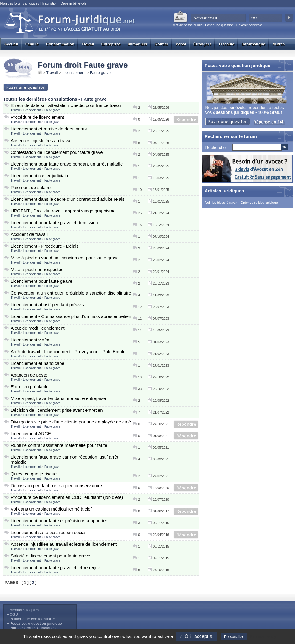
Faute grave (100, 73)
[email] (218, 18)
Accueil (11, 44)
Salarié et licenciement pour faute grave (51, 556)
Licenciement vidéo (30, 340)
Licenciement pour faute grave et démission (54, 223)
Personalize (234, 637)
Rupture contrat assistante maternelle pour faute (59, 445)
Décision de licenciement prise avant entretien (57, 410)
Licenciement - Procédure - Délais (45, 246)
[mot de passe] (266, 18)
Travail (88, 44)
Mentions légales (24, 610)
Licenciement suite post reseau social (48, 532)
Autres (279, 44)
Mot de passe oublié (188, 25)
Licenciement (74, 73)
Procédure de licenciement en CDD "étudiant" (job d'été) (67, 497)
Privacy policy (263, 636)
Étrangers (203, 44)
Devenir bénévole (73, 3)
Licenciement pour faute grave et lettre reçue (56, 568)
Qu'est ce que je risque (34, 474)
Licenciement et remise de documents (49, 129)
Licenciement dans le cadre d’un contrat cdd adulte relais (68, 199)
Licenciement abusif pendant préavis (48, 305)
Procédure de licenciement (38, 117)
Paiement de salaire (31, 187)
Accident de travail (29, 234)
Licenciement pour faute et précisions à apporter (59, 521)
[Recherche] (257, 147)
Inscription (50, 3)
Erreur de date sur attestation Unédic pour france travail (66, 105)
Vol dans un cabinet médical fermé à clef (51, 509)
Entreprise (111, 44)
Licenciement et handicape (38, 363)
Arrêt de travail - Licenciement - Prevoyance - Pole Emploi (69, 351)
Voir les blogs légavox (221, 203)
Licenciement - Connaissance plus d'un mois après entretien (71, 316)
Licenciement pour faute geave (42, 281)
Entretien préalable (30, 387)
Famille (32, 44)
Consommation (60, 44)
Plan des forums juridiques (20, 3)
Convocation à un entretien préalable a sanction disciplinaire (71, 293)
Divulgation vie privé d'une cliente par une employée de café (71, 422)
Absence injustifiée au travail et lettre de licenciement (64, 544)
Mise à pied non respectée (37, 269)
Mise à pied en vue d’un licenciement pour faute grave (65, 258)
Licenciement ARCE (31, 433)
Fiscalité (226, 44)
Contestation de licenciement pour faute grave (57, 152)
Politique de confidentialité (32, 619)
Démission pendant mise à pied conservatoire (57, 485)
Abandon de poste (29, 375)
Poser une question (219, 25)
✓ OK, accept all (197, 636)
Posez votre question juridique (36, 623)
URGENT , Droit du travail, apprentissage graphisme (63, 211)
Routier (161, 44)
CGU (14, 614)
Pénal (181, 44)
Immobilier (138, 44)
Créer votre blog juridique (259, 203)
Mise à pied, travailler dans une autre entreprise (58, 398)
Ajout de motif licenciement (38, 328)
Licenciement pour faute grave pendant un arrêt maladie (67, 164)
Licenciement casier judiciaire (40, 176)
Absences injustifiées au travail (42, 140)
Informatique (253, 44)
